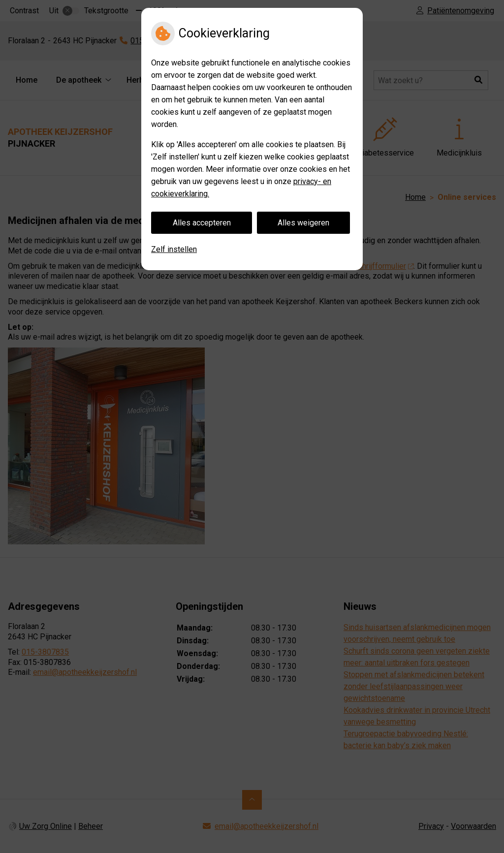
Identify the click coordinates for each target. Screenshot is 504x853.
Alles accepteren (202, 223)
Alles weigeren (303, 223)
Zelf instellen (174, 249)
